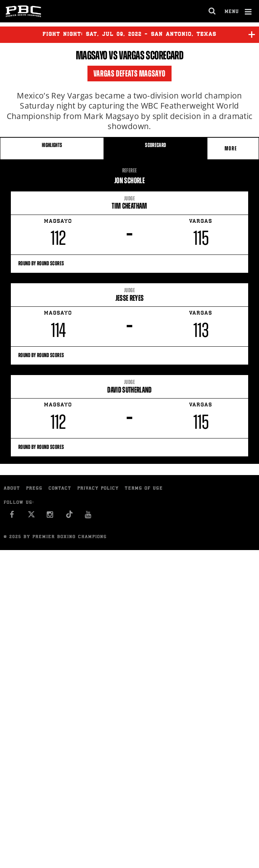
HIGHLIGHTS (52, 145)
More (232, 148)
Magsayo (92, 55)
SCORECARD (155, 145)
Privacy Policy (98, 489)
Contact (60, 489)
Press (34, 489)
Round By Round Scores (129, 263)
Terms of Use (144, 489)
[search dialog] (212, 11)
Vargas (132, 55)
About (12, 489)
